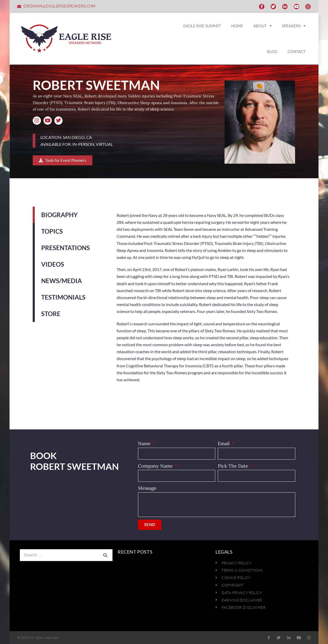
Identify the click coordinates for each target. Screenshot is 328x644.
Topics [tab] (52, 231)
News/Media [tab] (62, 281)
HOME (237, 26)
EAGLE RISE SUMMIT (202, 26)
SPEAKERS (294, 26)
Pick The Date (234, 466)
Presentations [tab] (66, 248)
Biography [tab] (59, 215)
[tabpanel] (203, 300)
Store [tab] (51, 314)
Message (147, 488)
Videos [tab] (53, 264)
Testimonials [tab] (63, 297)
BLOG (272, 52)
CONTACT (297, 52)
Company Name (156, 466)
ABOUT (262, 26)
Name (145, 443)
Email (224, 443)
